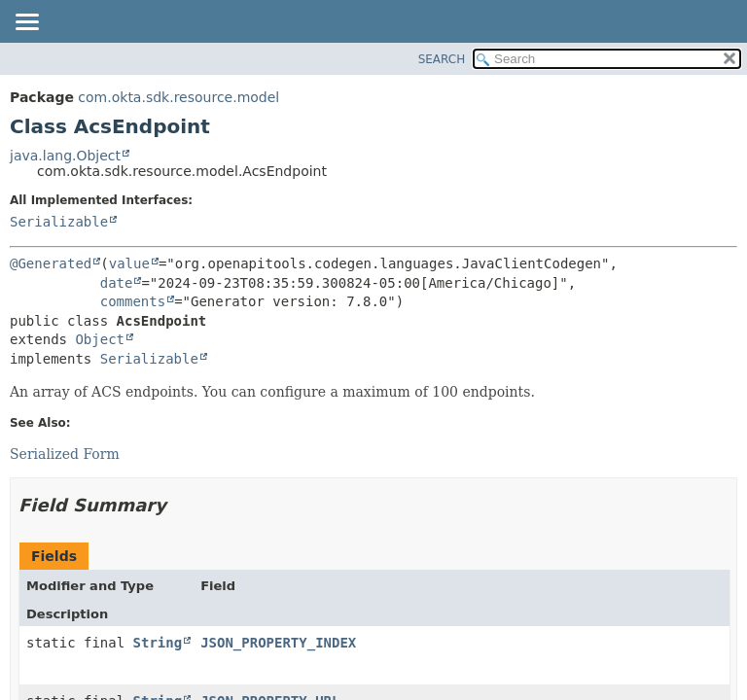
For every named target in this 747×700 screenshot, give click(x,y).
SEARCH (442, 59)
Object (100, 339)
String (158, 643)
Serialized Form (65, 454)
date (117, 283)
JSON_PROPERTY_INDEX (278, 643)
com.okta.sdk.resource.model (178, 97)
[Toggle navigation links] (26, 23)
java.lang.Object (65, 156)
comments (133, 301)
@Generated (51, 263)
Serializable (59, 222)
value (129, 263)
